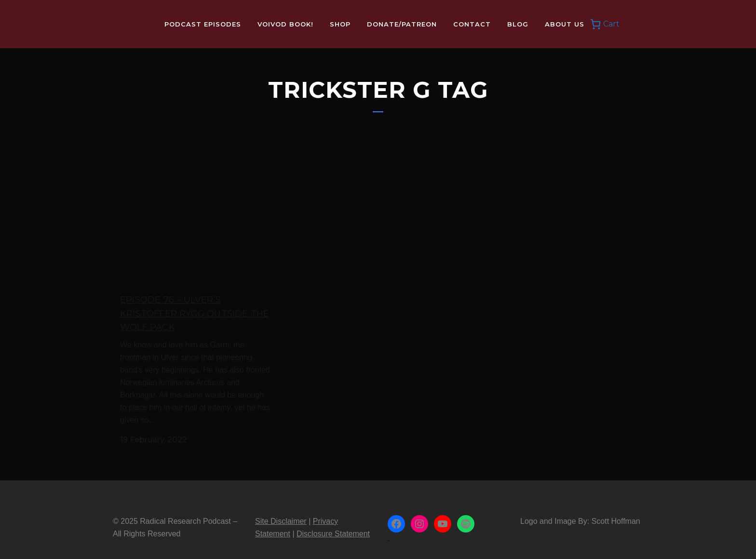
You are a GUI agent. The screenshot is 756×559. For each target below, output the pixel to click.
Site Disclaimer (281, 510)
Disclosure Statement (333, 523)
